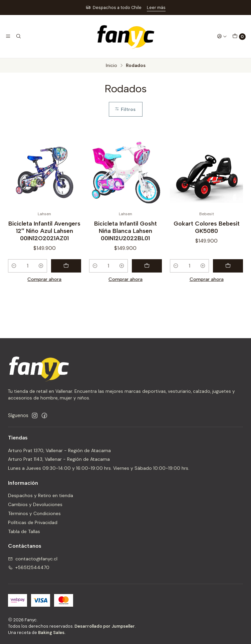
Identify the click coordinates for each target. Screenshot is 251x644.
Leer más (156, 7)
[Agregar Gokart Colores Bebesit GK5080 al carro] (228, 266)
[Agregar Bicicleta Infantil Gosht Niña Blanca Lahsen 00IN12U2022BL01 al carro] (147, 266)
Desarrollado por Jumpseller (105, 626)
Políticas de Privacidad (33, 522)
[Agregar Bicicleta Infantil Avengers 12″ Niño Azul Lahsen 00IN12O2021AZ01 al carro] (66, 266)
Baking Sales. (52, 633)
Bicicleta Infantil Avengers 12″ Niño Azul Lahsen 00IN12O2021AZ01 (44, 231)
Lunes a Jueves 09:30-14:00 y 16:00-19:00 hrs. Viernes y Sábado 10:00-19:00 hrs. (99, 468)
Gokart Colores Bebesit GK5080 (207, 227)
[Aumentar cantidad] (41, 266)
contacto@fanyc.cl (33, 559)
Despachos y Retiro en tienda (41, 495)
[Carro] (239, 37)
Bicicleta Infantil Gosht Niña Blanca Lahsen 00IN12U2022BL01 (125, 231)
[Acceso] (222, 36)
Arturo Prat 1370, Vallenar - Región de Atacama (59, 450)
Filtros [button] (125, 109)
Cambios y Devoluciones (35, 504)
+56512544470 (29, 567)
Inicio (111, 66)
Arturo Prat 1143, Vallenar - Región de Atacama (59, 459)
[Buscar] (18, 36)
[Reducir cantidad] (14, 266)
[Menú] (8, 36)
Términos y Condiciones (34, 513)
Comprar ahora (44, 279)
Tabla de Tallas (24, 531)
